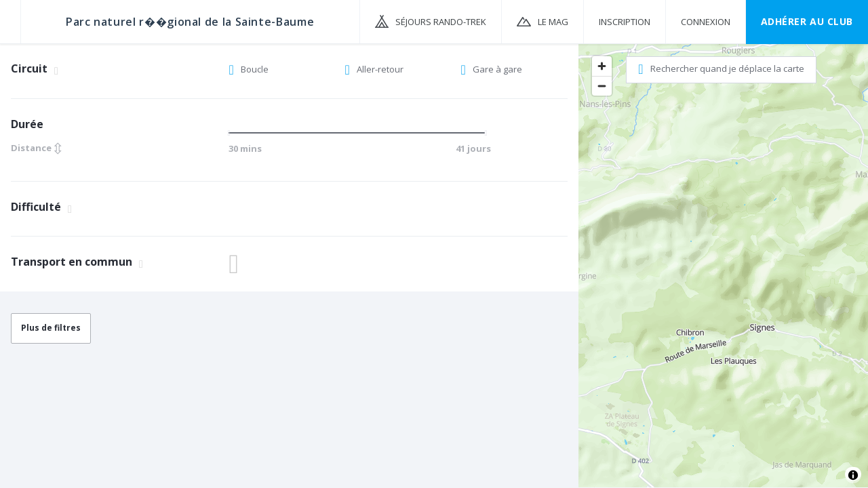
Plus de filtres (51, 328)
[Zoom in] (602, 66)
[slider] (233, 133)
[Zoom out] (602, 86)
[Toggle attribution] (853, 475)
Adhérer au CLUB (807, 21)
